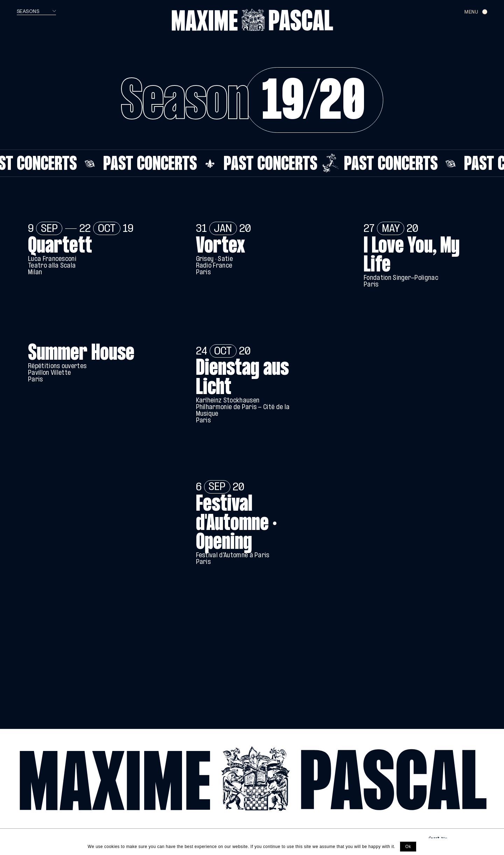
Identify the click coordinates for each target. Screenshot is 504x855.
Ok (408, 847)
